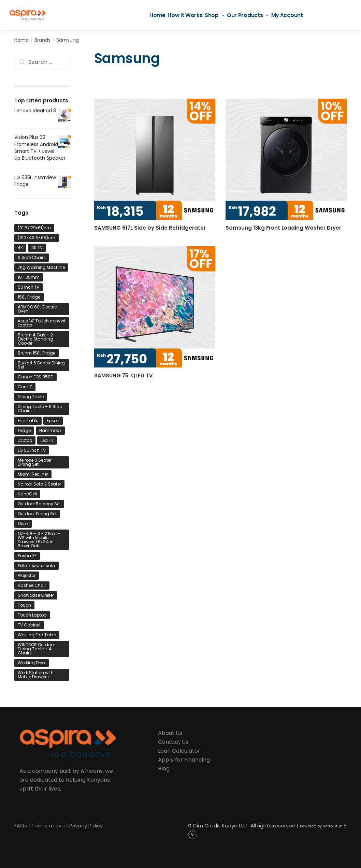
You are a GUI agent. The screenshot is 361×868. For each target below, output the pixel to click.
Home (21, 40)
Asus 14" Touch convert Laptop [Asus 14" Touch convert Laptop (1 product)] (42, 323)
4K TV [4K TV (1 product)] (37, 248)
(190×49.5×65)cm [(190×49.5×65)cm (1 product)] (37, 238)
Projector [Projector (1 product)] (27, 575)
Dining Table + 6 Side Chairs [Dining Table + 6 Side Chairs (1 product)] (40, 409)
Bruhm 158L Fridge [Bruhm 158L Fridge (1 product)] (37, 353)
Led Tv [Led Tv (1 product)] (47, 440)
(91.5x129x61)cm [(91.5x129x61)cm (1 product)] (34, 228)
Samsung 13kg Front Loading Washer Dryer (283, 228)
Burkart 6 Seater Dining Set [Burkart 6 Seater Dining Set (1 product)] (41, 365)
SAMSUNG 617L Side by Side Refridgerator (150, 228)
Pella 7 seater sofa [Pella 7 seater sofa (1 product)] (37, 566)
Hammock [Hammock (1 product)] (50, 430)
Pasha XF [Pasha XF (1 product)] (27, 556)
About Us (170, 733)
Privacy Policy (86, 826)
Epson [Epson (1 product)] (53, 421)
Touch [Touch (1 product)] (24, 605)
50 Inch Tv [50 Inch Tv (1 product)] (28, 287)
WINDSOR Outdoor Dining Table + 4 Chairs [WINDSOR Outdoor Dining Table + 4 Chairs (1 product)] (36, 649)
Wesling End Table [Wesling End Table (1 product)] (37, 635)
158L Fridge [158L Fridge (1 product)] (29, 297)
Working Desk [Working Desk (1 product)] (32, 663)
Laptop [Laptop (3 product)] (25, 440)
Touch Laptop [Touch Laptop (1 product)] (32, 615)
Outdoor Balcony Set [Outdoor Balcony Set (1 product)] (39, 504)
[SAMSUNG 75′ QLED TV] (155, 307)
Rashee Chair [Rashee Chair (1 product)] (32, 585)
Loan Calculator (179, 751)
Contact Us (173, 742)
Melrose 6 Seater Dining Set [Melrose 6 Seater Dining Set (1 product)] (35, 462)
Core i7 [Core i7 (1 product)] (25, 387)
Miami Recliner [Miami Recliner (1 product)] (33, 474)
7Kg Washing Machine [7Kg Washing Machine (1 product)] (41, 267)
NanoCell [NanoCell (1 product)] (27, 494)
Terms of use (48, 826)
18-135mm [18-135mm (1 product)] (29, 277)
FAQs (21, 826)
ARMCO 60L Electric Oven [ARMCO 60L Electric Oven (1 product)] (37, 309)
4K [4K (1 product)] (20, 248)
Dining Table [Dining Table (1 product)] (31, 397)
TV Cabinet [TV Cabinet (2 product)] (29, 625)
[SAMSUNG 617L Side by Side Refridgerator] (155, 159)
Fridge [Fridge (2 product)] (24, 430)
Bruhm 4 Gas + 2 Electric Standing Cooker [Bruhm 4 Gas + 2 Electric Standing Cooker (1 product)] (35, 339)
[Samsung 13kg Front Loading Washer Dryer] (286, 159)
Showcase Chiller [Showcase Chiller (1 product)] (36, 595)
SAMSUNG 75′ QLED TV (124, 376)
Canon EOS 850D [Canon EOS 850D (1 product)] (35, 377)
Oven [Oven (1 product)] (23, 524)
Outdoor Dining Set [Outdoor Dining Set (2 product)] (37, 514)
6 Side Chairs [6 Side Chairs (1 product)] (32, 257)
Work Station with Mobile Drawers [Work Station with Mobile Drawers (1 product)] (36, 675)
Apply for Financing (184, 760)
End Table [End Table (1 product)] (28, 421)
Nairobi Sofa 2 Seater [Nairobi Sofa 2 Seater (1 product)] (39, 484)
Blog (164, 769)
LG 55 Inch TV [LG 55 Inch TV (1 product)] (32, 450)
